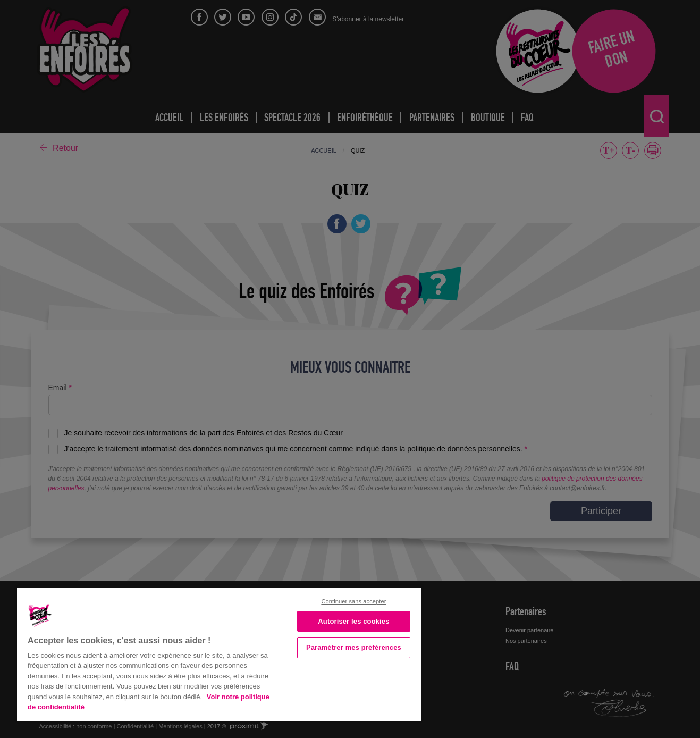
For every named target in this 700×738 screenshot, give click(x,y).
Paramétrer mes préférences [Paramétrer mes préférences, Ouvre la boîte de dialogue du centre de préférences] (354, 647)
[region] (219, 653)
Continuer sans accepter (353, 601)
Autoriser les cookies (353, 621)
